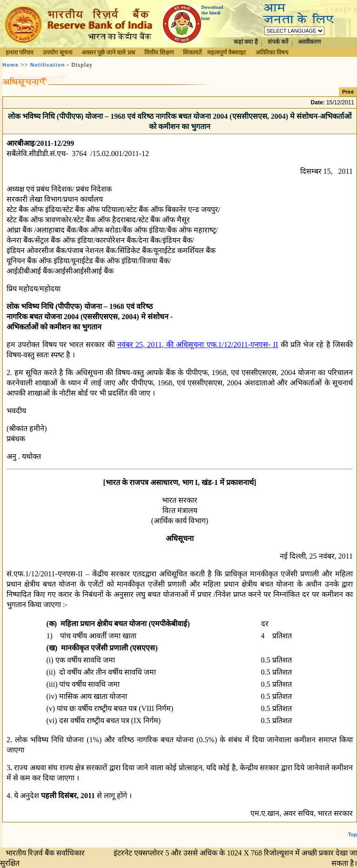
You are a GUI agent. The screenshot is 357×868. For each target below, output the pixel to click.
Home (10, 65)
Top (353, 834)
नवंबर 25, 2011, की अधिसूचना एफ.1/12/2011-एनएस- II (198, 345)
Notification (48, 65)
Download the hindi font (212, 13)
